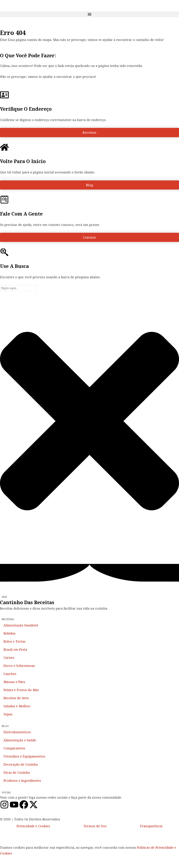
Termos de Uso (95, 826)
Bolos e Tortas (15, 641)
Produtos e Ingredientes (22, 781)
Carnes (9, 658)
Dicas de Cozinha (17, 772)
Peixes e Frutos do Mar (21, 690)
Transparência (151, 826)
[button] (89, 14)
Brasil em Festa (15, 649)
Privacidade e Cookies (33, 826)
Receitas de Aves (16, 698)
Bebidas (10, 633)
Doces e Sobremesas (19, 666)
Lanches (10, 674)
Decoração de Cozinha (21, 764)
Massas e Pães (14, 682)
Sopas (8, 714)
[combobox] (18, 288)
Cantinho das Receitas (27, 602)
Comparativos (14, 748)
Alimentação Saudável (21, 625)
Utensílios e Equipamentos (24, 756)
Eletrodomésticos (17, 732)
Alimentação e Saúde (20, 740)
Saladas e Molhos (17, 706)
